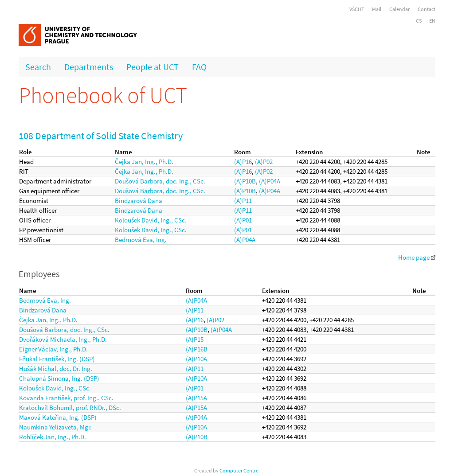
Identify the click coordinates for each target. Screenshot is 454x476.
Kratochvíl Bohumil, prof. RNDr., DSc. (70, 408)
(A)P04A (270, 181)
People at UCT (153, 67)
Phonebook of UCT (103, 95)
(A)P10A (196, 359)
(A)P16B (197, 349)
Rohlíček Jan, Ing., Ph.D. (53, 437)
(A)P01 (243, 220)
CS (419, 21)
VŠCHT (357, 9)
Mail (377, 9)
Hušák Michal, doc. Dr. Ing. (56, 369)
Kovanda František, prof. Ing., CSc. (66, 398)
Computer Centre (239, 470)
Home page (417, 257)
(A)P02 (264, 162)
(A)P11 (243, 201)
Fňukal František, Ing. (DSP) (57, 359)
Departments (89, 67)
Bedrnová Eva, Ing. (141, 240)
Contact (427, 9)
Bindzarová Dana (139, 201)
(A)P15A (196, 398)
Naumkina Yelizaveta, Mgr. (55, 427)
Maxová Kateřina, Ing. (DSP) (58, 417)
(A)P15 (195, 339)
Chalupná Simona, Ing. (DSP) (59, 378)
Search (38, 67)
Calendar (399, 9)
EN (432, 21)
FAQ (199, 67)
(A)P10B (245, 181)
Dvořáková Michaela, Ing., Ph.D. (63, 339)
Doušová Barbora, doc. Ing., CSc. (160, 181)
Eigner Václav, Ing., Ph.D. (53, 349)
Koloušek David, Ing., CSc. (151, 220)
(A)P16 (243, 162)
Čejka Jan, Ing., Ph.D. (144, 162)
